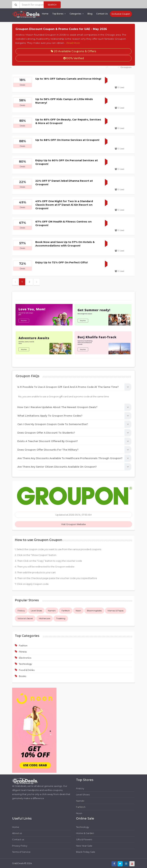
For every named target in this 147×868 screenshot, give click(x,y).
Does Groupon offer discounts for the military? (48, 450)
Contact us (18, 839)
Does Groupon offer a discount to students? (46, 433)
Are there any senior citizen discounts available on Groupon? (57, 467)
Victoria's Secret (25, 618)
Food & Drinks (27, 670)
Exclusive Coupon (121, 14)
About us (17, 833)
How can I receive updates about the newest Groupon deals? (57, 407)
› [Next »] (37, 282)
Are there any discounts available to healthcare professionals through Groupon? (70, 458)
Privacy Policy (20, 846)
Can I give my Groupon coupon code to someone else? (53, 424)
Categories (77, 14)
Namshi (52, 611)
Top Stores (59, 14)
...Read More (72, 43)
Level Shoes (36, 611)
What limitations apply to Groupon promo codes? (50, 416)
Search (52, 5)
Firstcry (21, 611)
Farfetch (66, 611)
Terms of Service (21, 852)
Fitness (23, 652)
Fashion (23, 646)
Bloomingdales (94, 611)
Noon (78, 611)
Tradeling (61, 618)
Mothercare (45, 618)
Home (45, 14)
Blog (90, 14)
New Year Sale (84, 846)
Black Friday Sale (86, 852)
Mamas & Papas (116, 611)
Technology (25, 664)
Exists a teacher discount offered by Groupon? (48, 441)
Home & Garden (85, 833)
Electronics (25, 658)
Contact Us (102, 14)
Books (23, 676)
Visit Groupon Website (73, 524)
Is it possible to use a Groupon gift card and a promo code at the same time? (68, 387)
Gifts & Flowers (84, 839)
